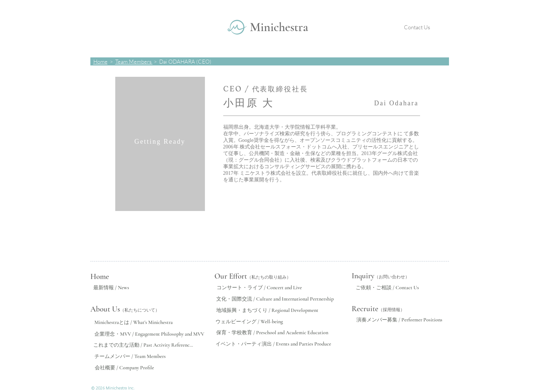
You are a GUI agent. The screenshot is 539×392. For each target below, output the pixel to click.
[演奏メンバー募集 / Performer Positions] (400, 320)
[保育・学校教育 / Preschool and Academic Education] (272, 333)
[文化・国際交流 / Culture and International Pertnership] (275, 299)
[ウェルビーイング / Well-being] (249, 322)
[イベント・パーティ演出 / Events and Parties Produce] (274, 344)
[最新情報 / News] (111, 288)
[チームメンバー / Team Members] (130, 357)
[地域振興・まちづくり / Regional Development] (267, 310)
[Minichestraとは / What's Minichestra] (134, 323)
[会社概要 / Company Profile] (125, 368)
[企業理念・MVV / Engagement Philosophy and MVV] (149, 334)
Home (100, 62)
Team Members (134, 62)
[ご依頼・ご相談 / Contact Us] (388, 288)
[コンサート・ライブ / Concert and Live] (259, 288)
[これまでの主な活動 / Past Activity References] (143, 345)
